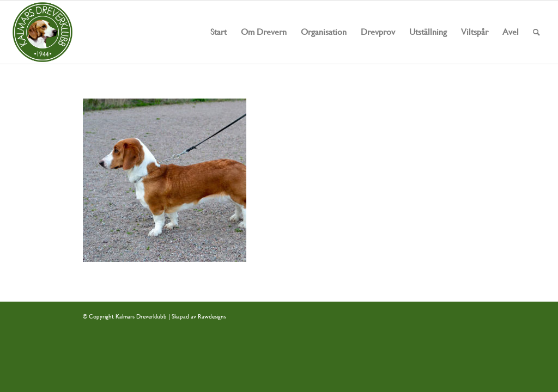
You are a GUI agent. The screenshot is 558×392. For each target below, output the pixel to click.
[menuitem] (219, 32)
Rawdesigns (212, 317)
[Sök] (536, 32)
